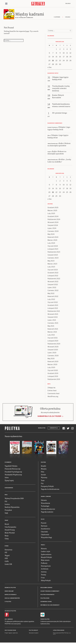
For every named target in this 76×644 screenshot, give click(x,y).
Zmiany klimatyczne (48, 510)
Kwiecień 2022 (53, 297)
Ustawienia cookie (46, 603)
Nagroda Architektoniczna (50, 490)
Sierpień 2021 (53, 318)
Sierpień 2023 (53, 256)
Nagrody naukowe (47, 513)
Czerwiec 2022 (53, 291)
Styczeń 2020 (53, 371)
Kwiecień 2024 (53, 238)
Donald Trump (10, 531)
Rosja (7, 537)
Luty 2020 (51, 368)
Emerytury (9, 551)
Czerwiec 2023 (53, 259)
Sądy (6, 514)
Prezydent (8, 511)
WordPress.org (53, 397)
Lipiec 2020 (52, 354)
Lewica (7, 505)
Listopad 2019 (53, 377)
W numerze (8, 463)
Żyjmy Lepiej (9, 481)
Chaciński (44, 533)
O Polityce (8, 603)
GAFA (7, 562)
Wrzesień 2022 (53, 282)
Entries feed (52, 391)
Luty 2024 (51, 244)
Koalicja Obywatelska (12, 508)
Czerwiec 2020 (53, 356)
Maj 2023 (51, 262)
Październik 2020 (54, 345)
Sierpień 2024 (53, 226)
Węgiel (7, 556)
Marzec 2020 (52, 365)
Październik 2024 (54, 220)
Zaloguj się (51, 388)
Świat (6, 521)
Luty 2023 (51, 268)
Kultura (43, 463)
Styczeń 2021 (53, 339)
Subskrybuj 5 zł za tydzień (49, 417)
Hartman (44, 527)
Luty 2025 (51, 214)
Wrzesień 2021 (53, 315)
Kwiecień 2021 (53, 330)
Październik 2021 (54, 312)
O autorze (57, 18)
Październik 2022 (54, 280)
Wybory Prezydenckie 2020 (14, 499)
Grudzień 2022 (53, 274)
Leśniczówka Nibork (59, 631)
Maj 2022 (51, 294)
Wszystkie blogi (46, 538)
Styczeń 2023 (53, 271)
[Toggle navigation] (6, 4)
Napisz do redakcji (11, 596)
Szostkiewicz (46, 530)
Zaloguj (68, 4)
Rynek (7, 547)
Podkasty (44, 564)
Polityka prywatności (47, 596)
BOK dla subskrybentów (12, 599)
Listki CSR (8, 565)
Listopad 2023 (53, 250)
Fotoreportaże (46, 567)
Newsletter (42, 429)
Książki (44, 467)
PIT (6, 553)
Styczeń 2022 (53, 303)
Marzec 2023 (52, 265)
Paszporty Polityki (47, 487)
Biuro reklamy (9, 592)
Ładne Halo (15, 634)
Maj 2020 (51, 359)
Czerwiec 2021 (53, 324)
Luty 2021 (51, 336)
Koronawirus (9, 489)
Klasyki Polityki (46, 558)
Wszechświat (45, 504)
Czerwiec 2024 (53, 232)
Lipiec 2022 (52, 288)
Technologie (45, 507)
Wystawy (44, 478)
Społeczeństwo (46, 555)
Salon (7, 478)
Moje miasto (45, 561)
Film (43, 473)
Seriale (43, 476)
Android (10, 620)
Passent (44, 524)
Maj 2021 (51, 327)
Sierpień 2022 (53, 285)
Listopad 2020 (53, 342)
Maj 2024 (51, 235)
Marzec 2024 (52, 241)
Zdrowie (44, 501)
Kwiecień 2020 (53, 362)
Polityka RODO (45, 599)
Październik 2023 (54, 253)
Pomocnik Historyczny (13, 470)
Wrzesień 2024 (53, 223)
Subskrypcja (54, 429)
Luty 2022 (51, 300)
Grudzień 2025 (53, 208)
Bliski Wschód (10, 534)
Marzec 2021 (52, 333)
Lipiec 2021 (52, 321)
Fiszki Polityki (45, 620)
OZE (6, 559)
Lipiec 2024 (52, 229)
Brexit (7, 525)
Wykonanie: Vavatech (34, 634)
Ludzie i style (46, 552)
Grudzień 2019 (53, 374)
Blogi (43, 520)
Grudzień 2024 (53, 217)
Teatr (43, 481)
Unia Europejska (10, 528)
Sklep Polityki (46, 581)
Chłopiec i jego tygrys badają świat (59, 129)
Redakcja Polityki (10, 589)
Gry (42, 484)
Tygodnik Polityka (11, 467)
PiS (6, 502)
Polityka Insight (34, 631)
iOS (6, 620)
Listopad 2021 (53, 309)
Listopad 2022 (53, 277)
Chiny (7, 539)
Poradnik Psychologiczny (13, 473)
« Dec (50, 68)
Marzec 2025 (52, 211)
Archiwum (45, 570)
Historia (44, 549)
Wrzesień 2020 (53, 348)
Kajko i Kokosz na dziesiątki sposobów (59, 145)
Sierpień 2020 (53, 351)
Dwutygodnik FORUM (10, 631)
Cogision (10, 634)
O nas (43, 578)
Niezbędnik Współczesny (13, 476)
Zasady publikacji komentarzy (50, 592)
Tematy (44, 576)
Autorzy (44, 573)
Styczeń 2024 (53, 247)
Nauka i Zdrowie (46, 497)
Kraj (6, 496)
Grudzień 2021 (53, 306)
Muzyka (44, 470)
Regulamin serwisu (46, 589)
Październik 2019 (54, 380)
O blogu (68, 18)
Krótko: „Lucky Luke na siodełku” (59, 161)
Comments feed (53, 394)
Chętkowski (45, 535)
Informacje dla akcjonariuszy (50, 606)
